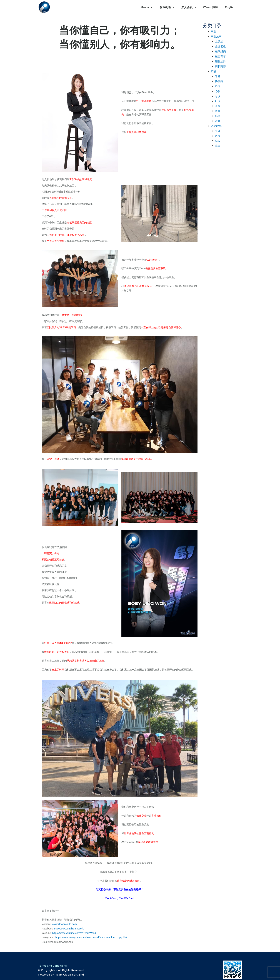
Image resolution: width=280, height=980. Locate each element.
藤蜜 (218, 116)
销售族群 (220, 61)
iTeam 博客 (210, 7)
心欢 (218, 91)
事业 (214, 31)
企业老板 (220, 46)
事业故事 (216, 36)
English (230, 7)
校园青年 (220, 56)
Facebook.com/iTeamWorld (69, 929)
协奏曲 (219, 81)
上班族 (219, 41)
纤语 (218, 101)
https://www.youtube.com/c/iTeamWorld (74, 933)
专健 (218, 76)
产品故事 (216, 126)
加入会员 (189, 7)
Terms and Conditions (52, 966)
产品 (214, 71)
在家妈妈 (220, 51)
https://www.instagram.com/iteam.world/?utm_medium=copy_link (91, 937)
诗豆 (218, 121)
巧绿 (218, 86)
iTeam (147, 7)
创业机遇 (167, 7)
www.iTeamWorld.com (64, 924)
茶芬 (218, 106)
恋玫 (218, 96)
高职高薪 (220, 66)
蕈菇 (218, 111)
